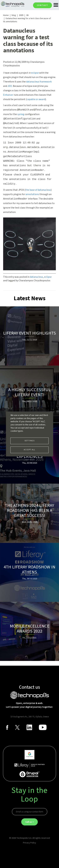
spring (21, 114)
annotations (32, 194)
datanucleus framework (39, 82)
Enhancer (8, 95)
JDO (10, 86)
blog (14, 15)
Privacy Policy (29, 843)
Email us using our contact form (30, 812)
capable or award (36, 99)
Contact (42, 5)
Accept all (30, 450)
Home (6, 15)
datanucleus (36, 277)
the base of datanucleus (38, 190)
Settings (29, 441)
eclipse (35, 73)
